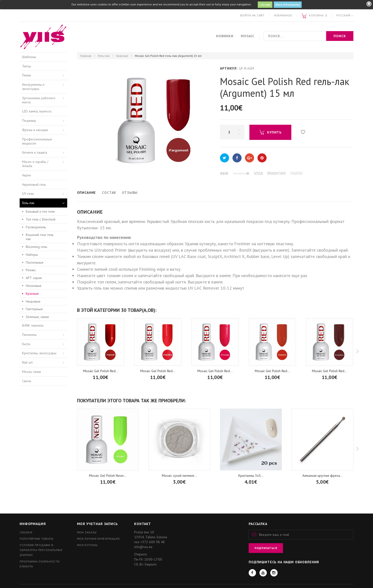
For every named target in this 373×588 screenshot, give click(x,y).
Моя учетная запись (97, 524)
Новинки (225, 36)
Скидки (26, 532)
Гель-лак (104, 56)
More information (288, 5)
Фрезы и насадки (35, 130)
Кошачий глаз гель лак (40, 237)
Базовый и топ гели (40, 211)
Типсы (26, 66)
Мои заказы (87, 532)
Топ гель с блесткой (41, 219)
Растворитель (36, 227)
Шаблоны (29, 57)
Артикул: (229, 68)
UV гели (28, 194)
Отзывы (130, 193)
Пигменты (29, 335)
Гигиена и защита (35, 152)
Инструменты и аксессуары (33, 87)
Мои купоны (87, 545)
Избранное (283, 15)
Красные (122, 56)
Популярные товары (36, 539)
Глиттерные (34, 309)
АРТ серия (34, 278)
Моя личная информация (98, 539)
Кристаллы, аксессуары (39, 353)
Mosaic (248, 36)
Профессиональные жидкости (37, 141)
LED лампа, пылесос (37, 111)
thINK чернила (33, 325)
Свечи (27, 381)
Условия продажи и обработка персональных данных (41, 550)
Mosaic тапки (32, 372)
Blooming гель (36, 247)
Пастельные (35, 262)
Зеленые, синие (37, 317)
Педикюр (29, 121)
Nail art (27, 362)
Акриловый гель (34, 184)
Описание (87, 193)
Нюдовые (33, 301)
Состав (109, 193)
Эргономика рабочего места (39, 100)
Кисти (26, 344)
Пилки (26, 75)
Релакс (31, 270)
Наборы (32, 255)
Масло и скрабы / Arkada (35, 164)
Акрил (26, 175)
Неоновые (34, 286)
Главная (86, 56)
